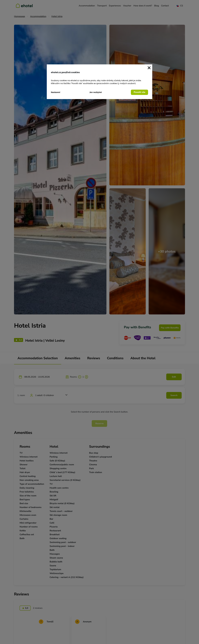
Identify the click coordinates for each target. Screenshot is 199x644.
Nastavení (56, 92)
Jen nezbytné (96, 92)
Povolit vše (139, 92)
